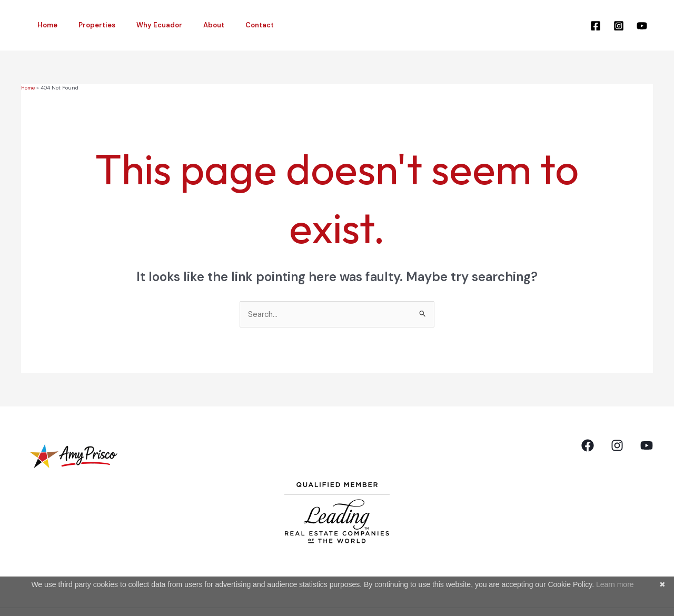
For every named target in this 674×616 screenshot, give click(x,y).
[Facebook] (596, 26)
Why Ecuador (141, 25)
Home (44, 25)
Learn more (615, 584)
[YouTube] (642, 26)
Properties (86, 25)
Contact (226, 25)
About (188, 25)
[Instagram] (619, 26)
